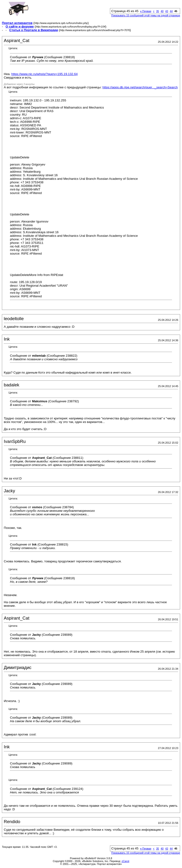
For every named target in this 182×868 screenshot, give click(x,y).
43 (167, 11)
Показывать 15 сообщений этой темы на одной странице (146, 15)
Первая (146, 11)
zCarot (125, 861)
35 (158, 11)
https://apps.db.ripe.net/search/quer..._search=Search (140, 87)
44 (171, 11)
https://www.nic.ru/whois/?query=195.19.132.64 (45, 74)
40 (162, 11)
